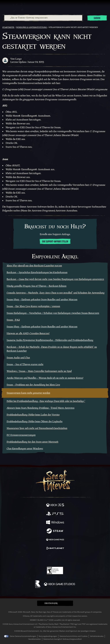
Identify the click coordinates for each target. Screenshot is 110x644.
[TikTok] (69, 558)
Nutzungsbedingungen (48, 636)
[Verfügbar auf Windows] (55, 523)
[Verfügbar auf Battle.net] (55, 549)
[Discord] (63, 558)
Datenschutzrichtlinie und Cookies (74, 636)
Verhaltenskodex (97, 636)
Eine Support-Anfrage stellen (55, 242)
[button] (55, 603)
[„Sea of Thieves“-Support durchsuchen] (43, 18)
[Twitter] (40, 558)
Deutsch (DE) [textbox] (51, 603)
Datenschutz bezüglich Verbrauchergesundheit (63, 639)
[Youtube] (55, 558)
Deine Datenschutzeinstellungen (23, 636)
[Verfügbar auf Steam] (55, 531)
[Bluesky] (75, 558)
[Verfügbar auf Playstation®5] (55, 514)
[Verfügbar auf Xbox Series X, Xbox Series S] (55, 505)
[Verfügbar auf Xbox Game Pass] (55, 540)
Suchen (97, 18)
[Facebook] (34, 558)
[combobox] (43, 18)
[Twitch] (46, 558)
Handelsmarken (35, 639)
